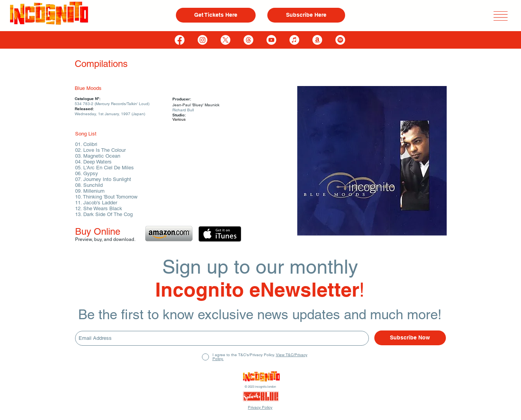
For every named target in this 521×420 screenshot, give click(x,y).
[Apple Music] (294, 40)
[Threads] (248, 40)
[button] (501, 16)
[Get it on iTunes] (220, 234)
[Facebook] (180, 40)
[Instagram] (203, 40)
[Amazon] (317, 40)
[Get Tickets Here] (216, 15)
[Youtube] (271, 40)
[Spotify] (340, 40)
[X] (225, 40)
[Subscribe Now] (410, 338)
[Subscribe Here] (306, 15)
